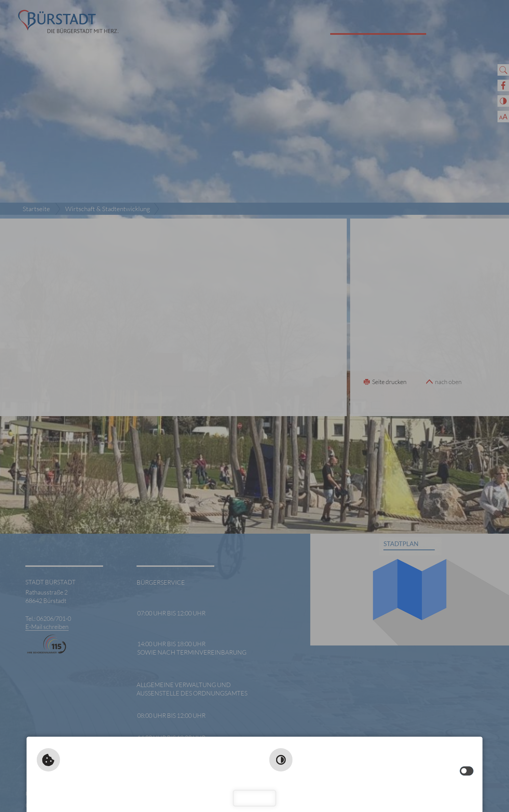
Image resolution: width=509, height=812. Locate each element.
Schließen (255, 798)
